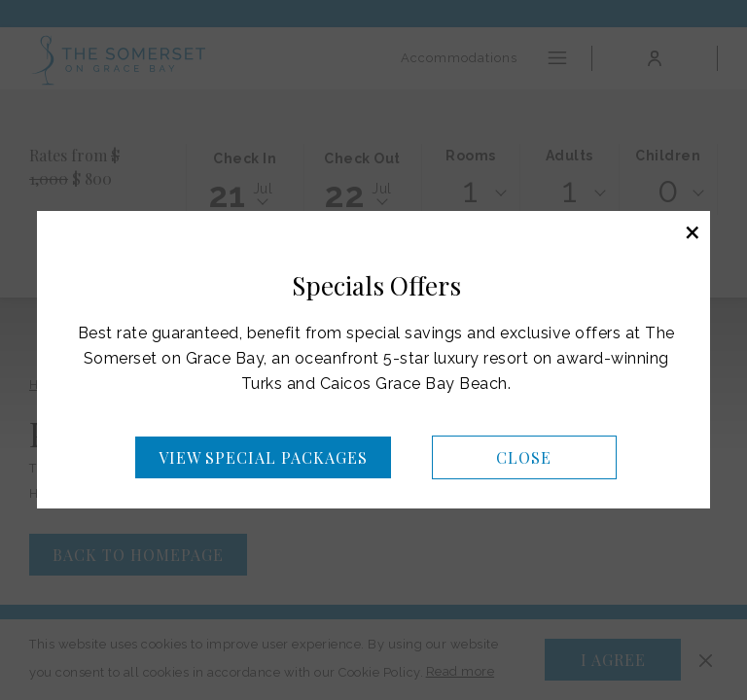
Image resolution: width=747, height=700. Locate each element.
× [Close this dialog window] (693, 231)
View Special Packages (263, 457)
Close (524, 457)
